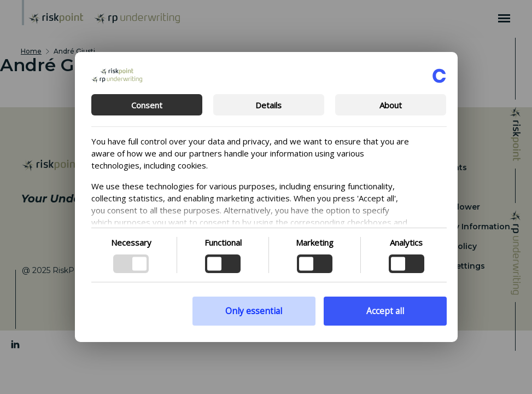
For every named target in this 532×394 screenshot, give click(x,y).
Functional (223, 242)
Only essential (254, 311)
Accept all (385, 311)
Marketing (315, 242)
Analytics (406, 242)
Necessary (131, 242)
